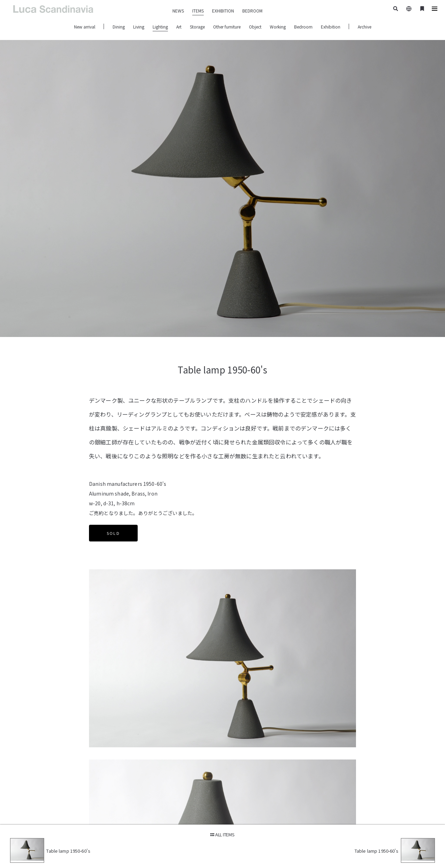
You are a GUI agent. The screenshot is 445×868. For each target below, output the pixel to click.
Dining (119, 27)
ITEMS (198, 11)
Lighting (160, 27)
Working (278, 27)
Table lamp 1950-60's (69, 851)
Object (255, 27)
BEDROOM (252, 11)
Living (139, 27)
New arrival (85, 27)
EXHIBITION (223, 11)
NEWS (178, 11)
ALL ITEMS (222, 834)
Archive (365, 27)
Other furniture (227, 27)
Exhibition (331, 27)
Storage (197, 27)
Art (179, 27)
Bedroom (303, 27)
